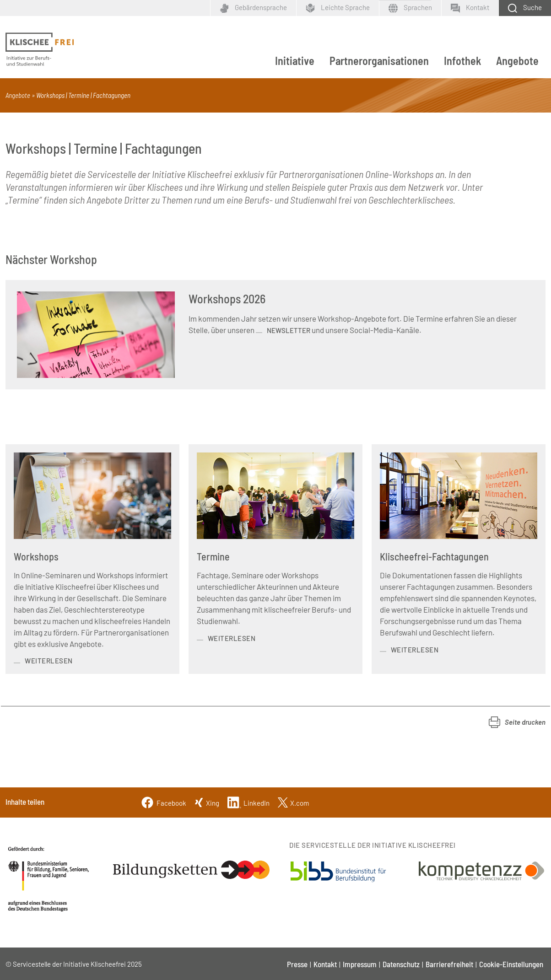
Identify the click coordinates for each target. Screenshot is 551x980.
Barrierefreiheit (449, 964)
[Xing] (207, 802)
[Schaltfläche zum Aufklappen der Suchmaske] (525, 8)
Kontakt (325, 964)
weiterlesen (49, 661)
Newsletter (289, 330)
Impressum (360, 964)
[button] (517, 722)
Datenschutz (401, 964)
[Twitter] (293, 802)
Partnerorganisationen (379, 61)
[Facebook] (163, 802)
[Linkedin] (248, 802)
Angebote (517, 61)
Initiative (295, 61)
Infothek (462, 61)
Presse (297, 964)
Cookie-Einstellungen (511, 964)
